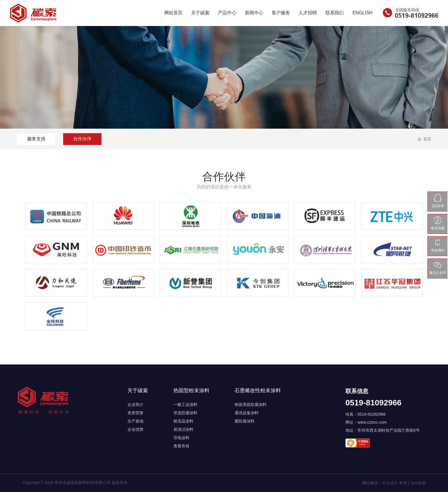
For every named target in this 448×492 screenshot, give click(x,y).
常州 (403, 483)
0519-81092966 (373, 403)
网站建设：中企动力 (380, 483)
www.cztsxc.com (372, 422)
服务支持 (36, 139)
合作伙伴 (82, 139)
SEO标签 (418, 483)
